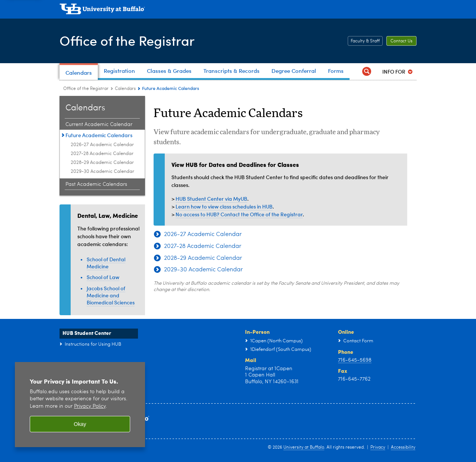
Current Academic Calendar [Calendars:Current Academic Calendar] (99, 125)
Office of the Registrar (127, 40)
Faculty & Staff (365, 41)
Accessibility (403, 448)
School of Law (103, 277)
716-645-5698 (355, 360)
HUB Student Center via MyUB (211, 199)
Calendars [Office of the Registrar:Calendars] (125, 89)
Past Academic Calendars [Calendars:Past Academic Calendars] (96, 184)
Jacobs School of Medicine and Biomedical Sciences (111, 295)
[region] (80, 405)
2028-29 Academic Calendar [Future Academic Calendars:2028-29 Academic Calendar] (102, 163)
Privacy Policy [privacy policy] (90, 406)
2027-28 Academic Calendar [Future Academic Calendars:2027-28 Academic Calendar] (102, 154)
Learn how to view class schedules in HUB (224, 206)
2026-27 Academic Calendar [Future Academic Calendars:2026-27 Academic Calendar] (102, 145)
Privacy (378, 448)
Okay (80, 424)
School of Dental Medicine (106, 263)
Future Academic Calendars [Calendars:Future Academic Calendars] (99, 135)
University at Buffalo (304, 448)
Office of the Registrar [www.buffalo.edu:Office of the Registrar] (86, 89)
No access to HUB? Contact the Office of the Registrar (239, 214)
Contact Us (401, 41)
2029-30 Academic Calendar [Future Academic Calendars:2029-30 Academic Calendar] (102, 172)
